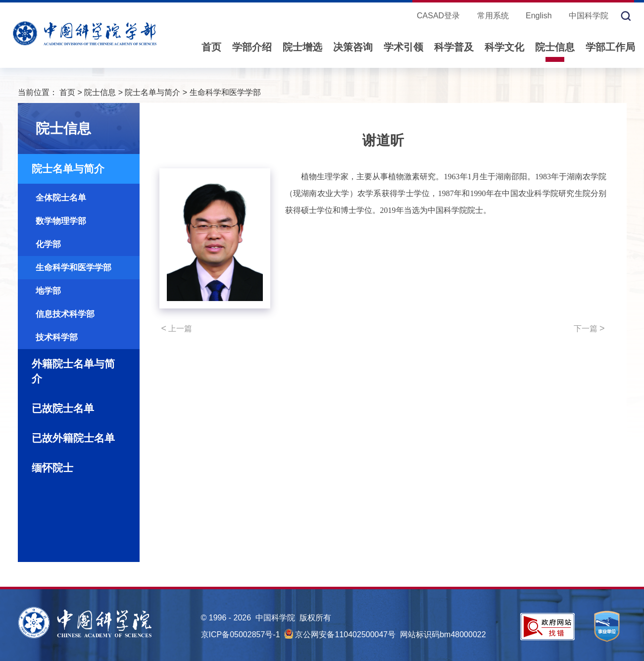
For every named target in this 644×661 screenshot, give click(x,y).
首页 (211, 47)
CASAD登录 (438, 16)
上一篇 (177, 328)
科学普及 (454, 47)
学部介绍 (252, 47)
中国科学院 (589, 16)
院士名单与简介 (152, 92)
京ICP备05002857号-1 (241, 635)
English (539, 16)
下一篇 (589, 328)
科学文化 (504, 47)
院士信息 (555, 47)
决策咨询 (353, 47)
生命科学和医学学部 (225, 92)
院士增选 (302, 47)
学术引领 (403, 47)
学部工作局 (610, 47)
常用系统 (493, 16)
